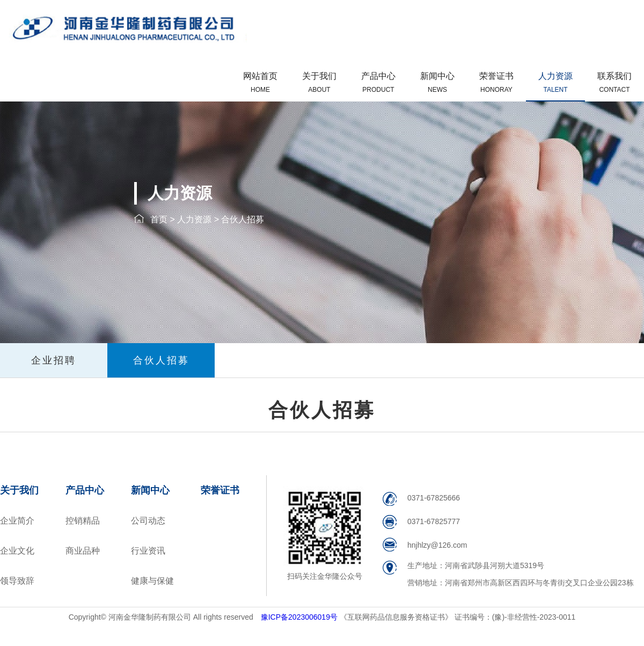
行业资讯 (148, 551)
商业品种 (83, 551)
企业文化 (17, 551)
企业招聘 (54, 360)
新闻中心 (437, 82)
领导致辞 (17, 581)
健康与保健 (152, 581)
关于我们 (319, 82)
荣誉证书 (496, 82)
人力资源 (555, 82)
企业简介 (17, 521)
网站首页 (260, 82)
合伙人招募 (243, 219)
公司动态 (148, 521)
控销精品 (83, 521)
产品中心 (378, 82)
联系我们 (614, 82)
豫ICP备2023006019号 (300, 617)
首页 (159, 219)
